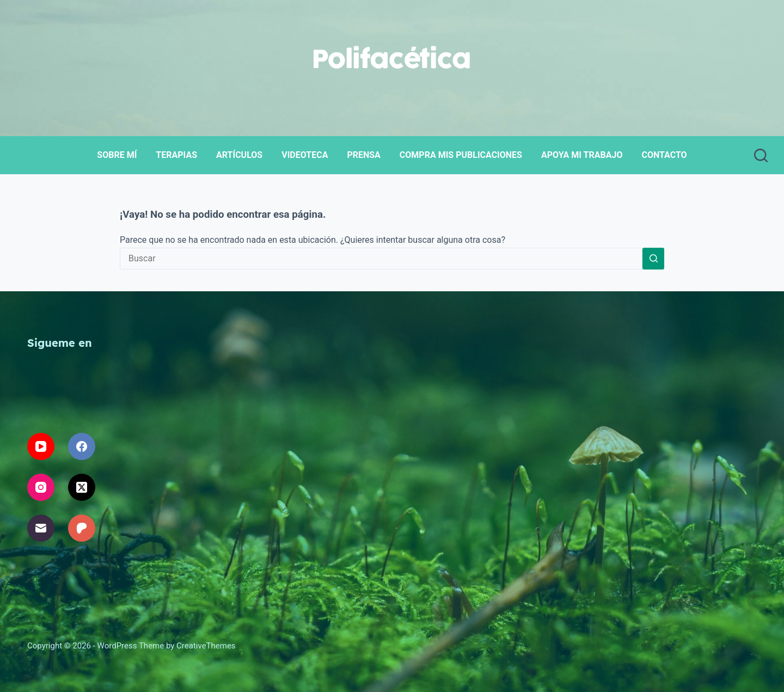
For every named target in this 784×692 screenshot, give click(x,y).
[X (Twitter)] (82, 487)
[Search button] (653, 259)
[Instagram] (41, 487)
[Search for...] (381, 259)
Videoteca (305, 155)
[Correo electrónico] (41, 528)
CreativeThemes (206, 646)
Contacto (664, 155)
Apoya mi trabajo (582, 155)
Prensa (363, 155)
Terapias (176, 155)
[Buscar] (761, 155)
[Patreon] (82, 528)
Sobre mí (117, 155)
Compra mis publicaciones (461, 155)
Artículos (239, 155)
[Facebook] (82, 446)
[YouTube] (41, 446)
